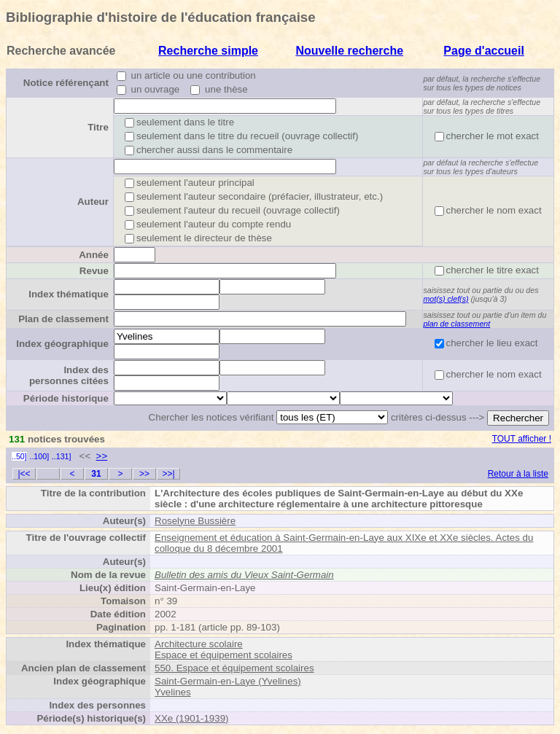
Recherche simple (208, 51)
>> (102, 456)
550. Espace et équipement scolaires (234, 668)
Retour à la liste (518, 474)
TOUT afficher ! (522, 439)
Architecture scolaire (199, 644)
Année (94, 255)
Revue (94, 271)
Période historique (66, 398)
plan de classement (456, 324)
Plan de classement (63, 319)
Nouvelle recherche (349, 51)
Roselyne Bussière (195, 521)
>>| (168, 474)
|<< (24, 474)
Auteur (93, 202)
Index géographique (62, 344)
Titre (98, 127)
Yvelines (173, 692)
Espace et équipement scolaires (223, 655)
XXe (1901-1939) (192, 718)
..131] (62, 456)
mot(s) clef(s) (446, 299)
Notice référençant (66, 83)
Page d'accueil (484, 51)
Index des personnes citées (69, 375)
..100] (39, 456)
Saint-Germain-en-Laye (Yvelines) (228, 681)
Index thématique (69, 294)
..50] (19, 456)
